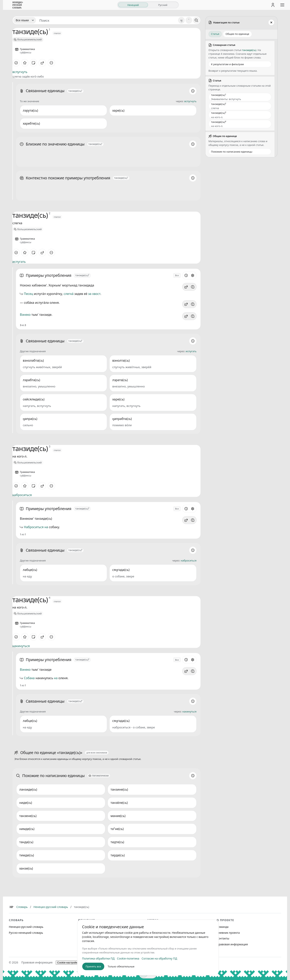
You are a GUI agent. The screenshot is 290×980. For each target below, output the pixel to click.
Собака (29, 678)
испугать (19, 262)
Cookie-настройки (68, 963)
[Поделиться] (42, 63)
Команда (223, 927)
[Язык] (25, 20)
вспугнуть (20, 72)
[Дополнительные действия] (51, 63)
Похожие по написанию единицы (232, 152)
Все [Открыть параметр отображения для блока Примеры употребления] (177, 275)
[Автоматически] (99, 776)
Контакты (223, 938)
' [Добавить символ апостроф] (189, 20)
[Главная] (11, 907)
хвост (96, 294)
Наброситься (34, 527)
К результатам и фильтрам (228, 64)
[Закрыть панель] (271, 22)
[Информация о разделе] (193, 91)
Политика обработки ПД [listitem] (98, 958)
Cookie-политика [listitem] (128, 958)
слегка (68, 294)
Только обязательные (121, 966)
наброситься (22, 495)
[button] (186, 287)
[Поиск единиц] (107, 20)
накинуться (21, 646)
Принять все (93, 966)
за (90, 294)
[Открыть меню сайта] (282, 5)
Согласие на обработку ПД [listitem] (159, 958)
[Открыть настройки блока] (193, 275)
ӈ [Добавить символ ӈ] (181, 20)
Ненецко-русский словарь (51, 907)
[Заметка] (33, 63)
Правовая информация (232, 944)
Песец (28, 294)
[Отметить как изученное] (16, 63)
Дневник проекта (228, 933)
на (46, 527)
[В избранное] (25, 63)
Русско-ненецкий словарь (26, 933)
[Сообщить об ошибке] (193, 287)
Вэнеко (25, 315)
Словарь (22, 907)
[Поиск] (196, 20)
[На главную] (18, 5)
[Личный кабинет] (273, 5)
